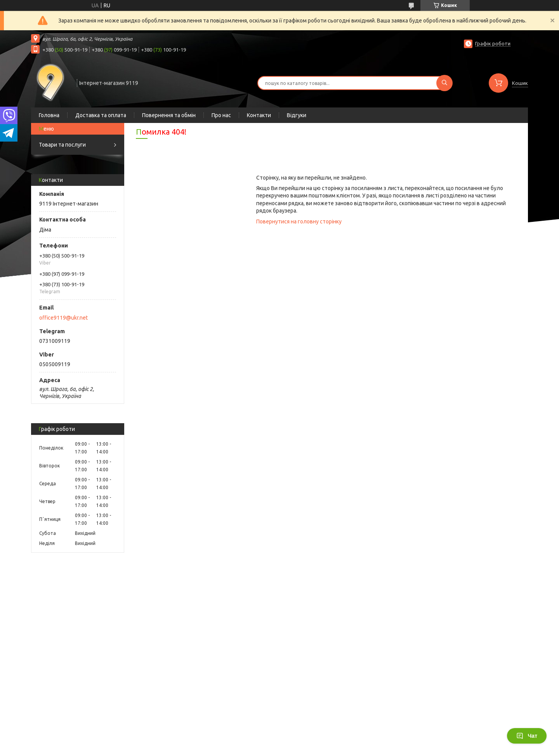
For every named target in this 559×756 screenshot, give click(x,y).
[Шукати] (444, 83)
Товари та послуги (62, 145)
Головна (49, 115)
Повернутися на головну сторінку (299, 221)
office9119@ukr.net (63, 318)
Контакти (259, 115)
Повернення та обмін (169, 115)
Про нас (221, 115)
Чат (527, 736)
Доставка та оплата (101, 115)
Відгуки (297, 115)
